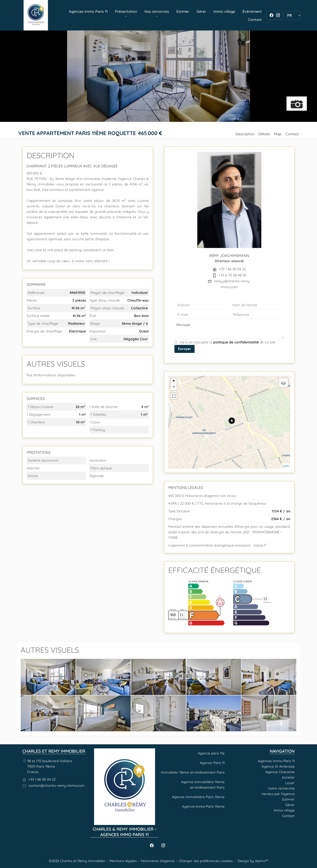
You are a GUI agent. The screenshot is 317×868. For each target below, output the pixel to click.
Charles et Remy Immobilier (54, 751)
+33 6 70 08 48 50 (232, 275)
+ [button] (174, 381)
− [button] (174, 387)
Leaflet (286, 466)
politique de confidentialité (236, 342)
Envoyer (185, 349)
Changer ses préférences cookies (206, 861)
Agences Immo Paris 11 (36, 15)
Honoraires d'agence (158, 861)
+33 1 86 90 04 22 (232, 269)
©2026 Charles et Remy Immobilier (77, 861)
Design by (252, 861)
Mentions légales (123, 861)
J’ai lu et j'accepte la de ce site (227, 342)
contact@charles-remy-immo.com (56, 785)
